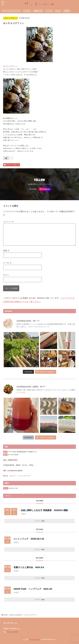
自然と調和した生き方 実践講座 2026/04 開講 (44, 510)
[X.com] (33, 189)
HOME (5, 615)
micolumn (27, 11)
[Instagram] (45, 189)
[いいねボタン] (6, 158)
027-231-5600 (13, 455)
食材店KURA (38, 11)
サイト (6, 275)
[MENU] (3, 3)
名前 (6, 251)
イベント (49, 11)
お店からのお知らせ (10, 18)
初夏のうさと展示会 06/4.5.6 (29, 567)
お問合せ (67, 11)
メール (7, 263)
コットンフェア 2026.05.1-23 (29, 539)
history (58, 11)
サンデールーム (35, 639)
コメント (8, 222)
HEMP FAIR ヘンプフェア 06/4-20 (33, 589)
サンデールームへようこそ (11, 11)
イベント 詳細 (39, 521)
